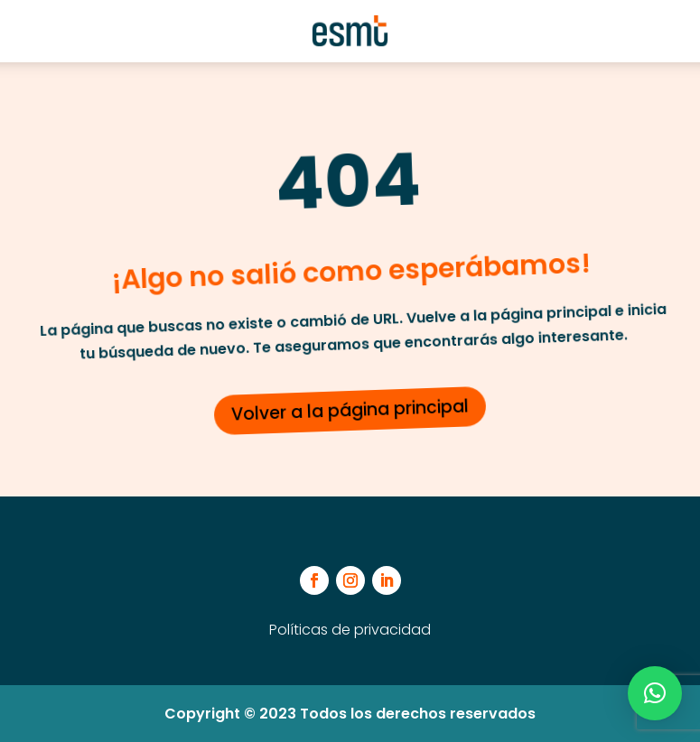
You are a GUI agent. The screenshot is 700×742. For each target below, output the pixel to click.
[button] (655, 693)
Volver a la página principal (350, 410)
